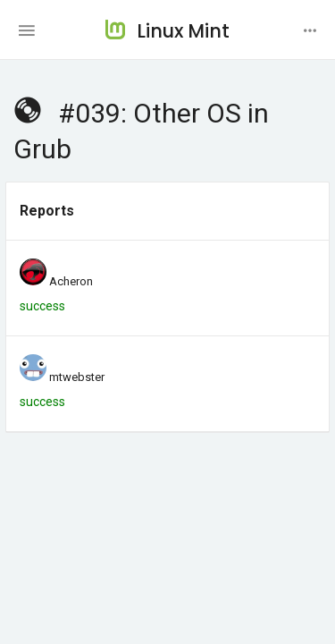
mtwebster (77, 377)
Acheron (71, 281)
